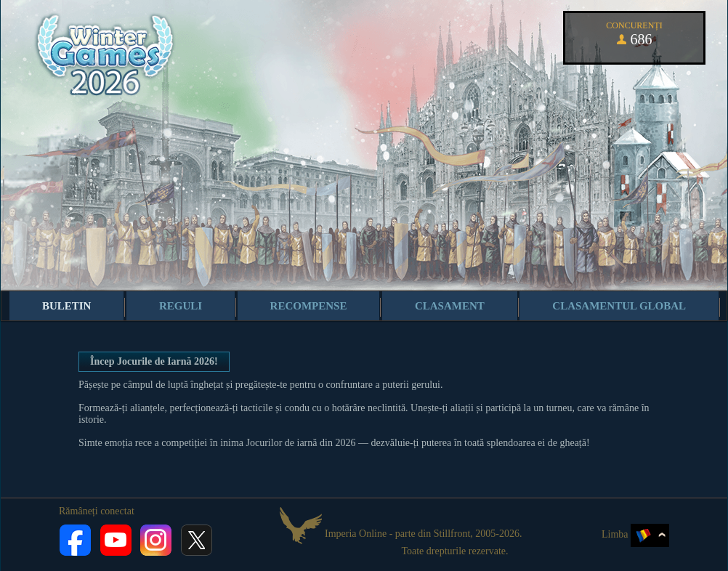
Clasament (450, 306)
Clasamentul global (619, 306)
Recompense (309, 306)
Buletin (67, 306)
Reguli (181, 306)
